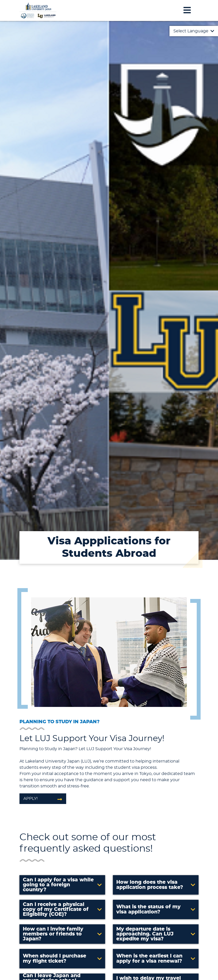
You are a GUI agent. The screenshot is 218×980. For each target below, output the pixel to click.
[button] (62, 885)
